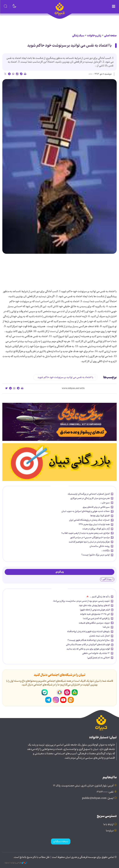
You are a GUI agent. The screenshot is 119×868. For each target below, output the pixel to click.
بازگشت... (105, 550)
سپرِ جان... (105, 503)
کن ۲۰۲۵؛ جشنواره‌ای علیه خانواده (95, 614)
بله (45, 692)
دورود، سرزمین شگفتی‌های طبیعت (94, 623)
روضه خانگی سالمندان (100, 546)
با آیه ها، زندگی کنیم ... (100, 597)
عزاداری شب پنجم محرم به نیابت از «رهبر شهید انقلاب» (86, 533)
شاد (75, 692)
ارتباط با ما (108, 824)
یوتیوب (63, 700)
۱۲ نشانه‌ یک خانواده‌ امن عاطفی (96, 653)
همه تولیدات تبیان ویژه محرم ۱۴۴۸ (94, 524)
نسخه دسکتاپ (61, 841)
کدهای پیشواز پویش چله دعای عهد (94, 605)
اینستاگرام (56, 700)
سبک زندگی (78, 36)
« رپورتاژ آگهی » (107, 579)
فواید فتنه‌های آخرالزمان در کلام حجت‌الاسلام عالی (88, 645)
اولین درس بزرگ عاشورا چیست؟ (96, 555)
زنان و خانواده (94, 36)
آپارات (67, 692)
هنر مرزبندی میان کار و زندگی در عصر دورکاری (90, 498)
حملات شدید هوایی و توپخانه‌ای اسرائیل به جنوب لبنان (86, 511)
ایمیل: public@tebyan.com (98, 798)
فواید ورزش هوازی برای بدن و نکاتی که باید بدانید (88, 649)
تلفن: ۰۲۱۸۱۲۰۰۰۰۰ (105, 792)
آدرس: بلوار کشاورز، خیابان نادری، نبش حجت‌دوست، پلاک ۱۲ (83, 786)
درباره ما (110, 831)
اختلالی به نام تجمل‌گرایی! (98, 658)
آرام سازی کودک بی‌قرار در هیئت (96, 529)
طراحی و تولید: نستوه (16, 863)
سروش (52, 692)
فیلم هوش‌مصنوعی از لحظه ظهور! (95, 610)
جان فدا (106, 627)
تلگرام (48, 700)
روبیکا (60, 692)
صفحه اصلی (110, 36)
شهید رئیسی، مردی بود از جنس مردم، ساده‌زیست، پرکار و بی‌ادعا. (81, 601)
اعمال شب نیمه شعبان (99, 636)
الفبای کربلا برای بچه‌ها (100, 516)
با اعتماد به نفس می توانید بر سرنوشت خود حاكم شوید (69, 45)
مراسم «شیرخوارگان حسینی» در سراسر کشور (90, 537)
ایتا (71, 700)
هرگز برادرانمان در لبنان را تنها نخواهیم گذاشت (89, 542)
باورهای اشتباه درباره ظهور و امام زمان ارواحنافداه (88, 631)
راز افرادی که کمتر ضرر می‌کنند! (96, 618)
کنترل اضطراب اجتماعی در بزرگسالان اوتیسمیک (89, 494)
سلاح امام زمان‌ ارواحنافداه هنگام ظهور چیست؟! (89, 640)
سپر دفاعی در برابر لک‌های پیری (96, 507)
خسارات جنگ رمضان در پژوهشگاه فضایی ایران (89, 520)
